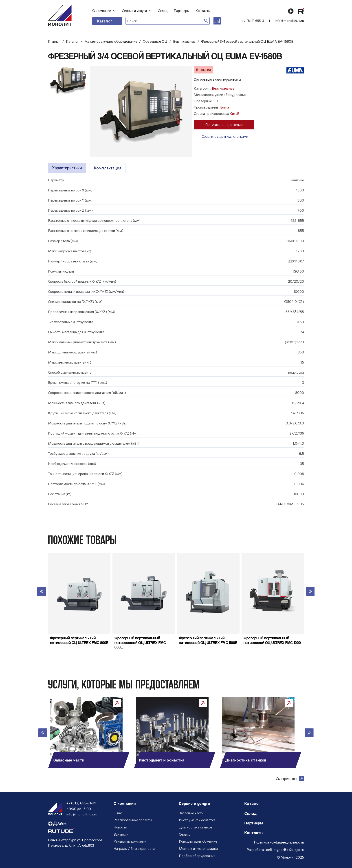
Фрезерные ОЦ (155, 41)
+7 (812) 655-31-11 (256, 20)
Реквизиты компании (130, 841)
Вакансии (121, 834)
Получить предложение (224, 124)
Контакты (203, 10)
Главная (54, 41)
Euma (225, 107)
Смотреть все (290, 779)
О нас (118, 813)
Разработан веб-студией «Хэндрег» (275, 849)
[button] (42, 592)
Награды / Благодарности (134, 848)
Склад (163, 10)
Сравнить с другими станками (221, 136)
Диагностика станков (196, 827)
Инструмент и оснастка (197, 820)
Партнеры (182, 10)
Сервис (185, 834)
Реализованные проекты (133, 820)
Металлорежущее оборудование (111, 41)
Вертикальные (184, 41)
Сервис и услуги (134, 10)
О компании (102, 10)
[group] (90, 733)
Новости (120, 827)
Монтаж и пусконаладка (198, 848)
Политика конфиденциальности (279, 842)
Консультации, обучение (198, 841)
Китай (234, 113)
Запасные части (191, 813)
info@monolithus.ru (289, 20)
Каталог (107, 21)
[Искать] (206, 21)
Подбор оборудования (197, 856)
